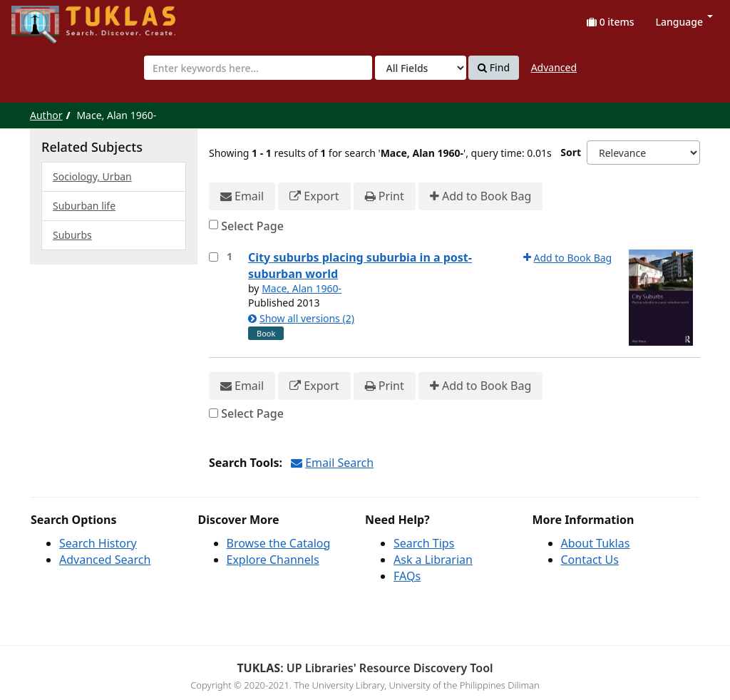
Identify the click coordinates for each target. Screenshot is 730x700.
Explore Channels (273, 560)
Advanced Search (105, 560)
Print (385, 196)
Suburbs (72, 235)
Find (494, 68)
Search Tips (424, 543)
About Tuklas (596, 543)
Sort (571, 152)
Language (684, 22)
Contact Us (590, 560)
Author (46, 115)
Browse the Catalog (279, 543)
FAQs (407, 576)
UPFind (46, 18)
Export (314, 196)
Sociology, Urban (92, 176)
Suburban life (84, 206)
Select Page (252, 226)
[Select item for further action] (214, 257)
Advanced (554, 67)
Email (242, 196)
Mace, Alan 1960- (302, 288)
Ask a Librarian (433, 560)
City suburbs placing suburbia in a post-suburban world (360, 266)
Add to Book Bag (480, 196)
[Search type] (421, 68)
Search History (98, 543)
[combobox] (258, 68)
